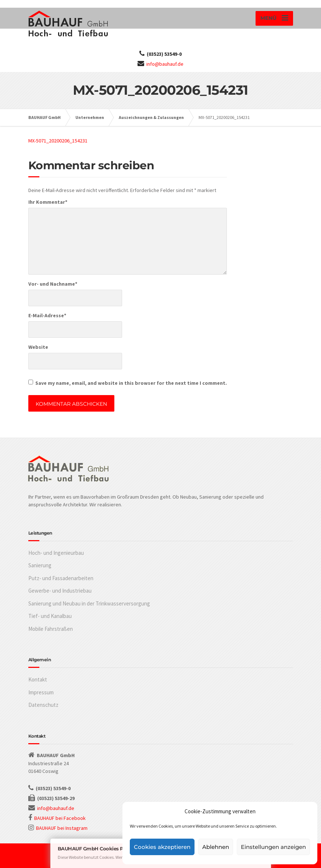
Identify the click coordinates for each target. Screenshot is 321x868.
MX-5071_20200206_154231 (58, 141)
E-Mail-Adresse (47, 315)
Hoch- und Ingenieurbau (56, 553)
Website (38, 347)
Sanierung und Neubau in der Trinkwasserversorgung (89, 603)
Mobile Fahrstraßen (51, 629)
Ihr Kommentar (48, 202)
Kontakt (38, 679)
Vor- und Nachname (53, 284)
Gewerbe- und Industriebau (60, 591)
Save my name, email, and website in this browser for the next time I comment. (131, 383)
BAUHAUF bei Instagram (62, 828)
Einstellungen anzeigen (273, 847)
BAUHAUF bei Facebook (60, 818)
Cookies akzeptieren (162, 847)
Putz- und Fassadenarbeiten (61, 578)
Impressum (41, 692)
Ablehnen (216, 847)
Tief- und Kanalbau (50, 616)
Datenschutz (43, 705)
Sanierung (40, 565)
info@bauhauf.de (165, 64)
